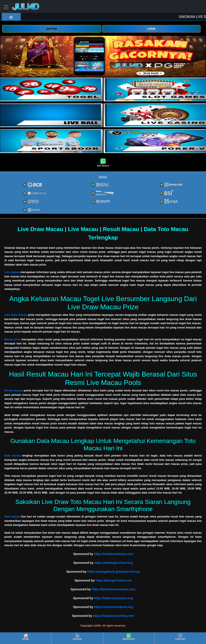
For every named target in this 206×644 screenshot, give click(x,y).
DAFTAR (51, 29)
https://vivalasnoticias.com (114, 554)
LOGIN (151, 29)
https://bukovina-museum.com (114, 589)
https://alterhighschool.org (113, 563)
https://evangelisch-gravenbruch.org (114, 572)
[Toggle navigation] (6, 7)
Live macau (12, 272)
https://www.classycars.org (114, 598)
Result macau (14, 390)
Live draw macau (16, 315)
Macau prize (12, 339)
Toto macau (12, 517)
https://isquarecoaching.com (114, 616)
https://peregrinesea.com (114, 580)
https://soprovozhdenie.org (113, 607)
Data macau (13, 456)
